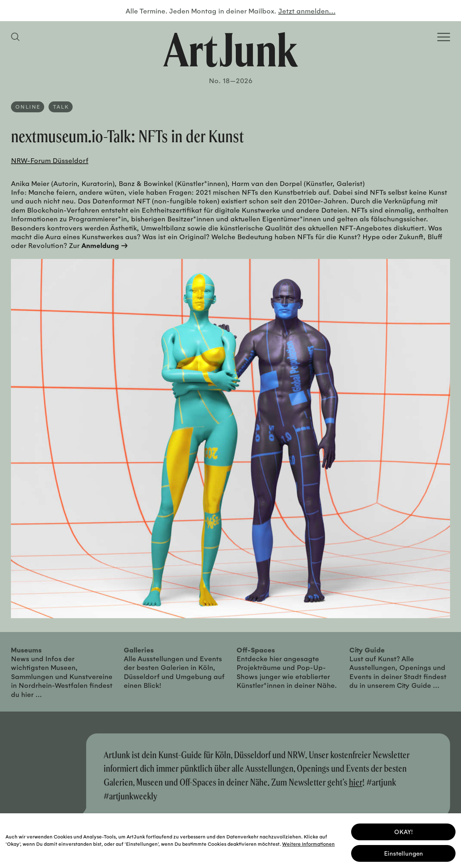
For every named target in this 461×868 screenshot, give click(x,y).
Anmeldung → (105, 245)
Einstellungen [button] (404, 852)
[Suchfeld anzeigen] (16, 37)
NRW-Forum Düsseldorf (50, 160)
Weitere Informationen (308, 842)
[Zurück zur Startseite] (231, 50)
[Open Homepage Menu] (444, 37)
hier (356, 782)
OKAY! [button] (404, 831)
